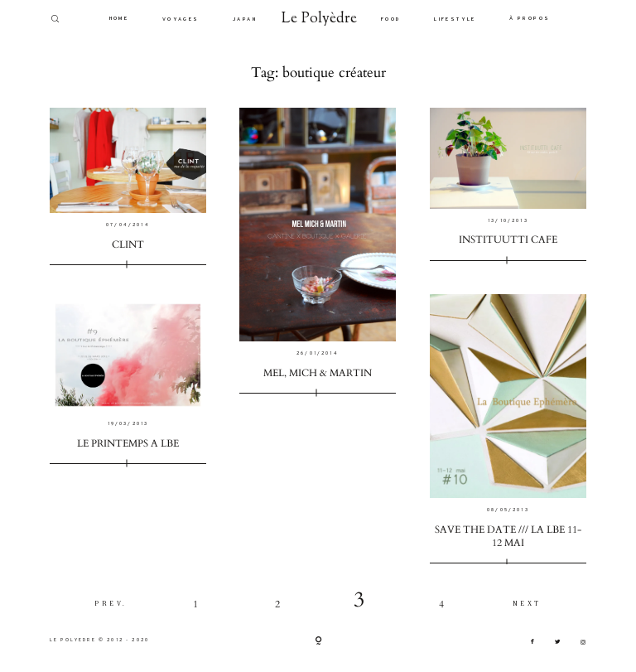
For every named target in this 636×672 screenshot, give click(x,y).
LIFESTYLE (455, 19)
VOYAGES (181, 19)
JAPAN (245, 19)
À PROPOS (530, 19)
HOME (119, 19)
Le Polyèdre (319, 19)
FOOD (391, 19)
